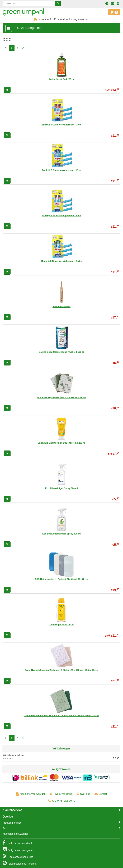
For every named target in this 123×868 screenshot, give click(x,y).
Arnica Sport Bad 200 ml (61, 79)
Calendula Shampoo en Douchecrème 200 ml (61, 443)
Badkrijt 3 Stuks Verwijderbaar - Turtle (61, 261)
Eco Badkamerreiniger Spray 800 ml (61, 534)
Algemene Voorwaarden (31, 794)
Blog (18, 856)
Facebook (17, 843)
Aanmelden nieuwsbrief (15, 834)
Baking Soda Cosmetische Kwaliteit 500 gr (61, 352)
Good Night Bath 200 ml (61, 625)
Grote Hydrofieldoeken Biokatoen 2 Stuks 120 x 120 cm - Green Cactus (61, 715)
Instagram (18, 849)
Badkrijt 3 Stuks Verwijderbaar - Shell (61, 216)
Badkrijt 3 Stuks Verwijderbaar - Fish (61, 170)
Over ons (83, 794)
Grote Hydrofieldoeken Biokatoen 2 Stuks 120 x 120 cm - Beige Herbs (61, 670)
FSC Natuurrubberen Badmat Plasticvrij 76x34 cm (61, 579)
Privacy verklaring (61, 794)
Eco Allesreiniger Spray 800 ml (61, 488)
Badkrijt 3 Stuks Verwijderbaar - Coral (61, 125)
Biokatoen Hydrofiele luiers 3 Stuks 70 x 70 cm (61, 397)
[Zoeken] (58, 3)
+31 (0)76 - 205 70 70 (62, 801)
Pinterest (20, 863)
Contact (101, 794)
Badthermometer (61, 306)
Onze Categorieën (30, 28)
